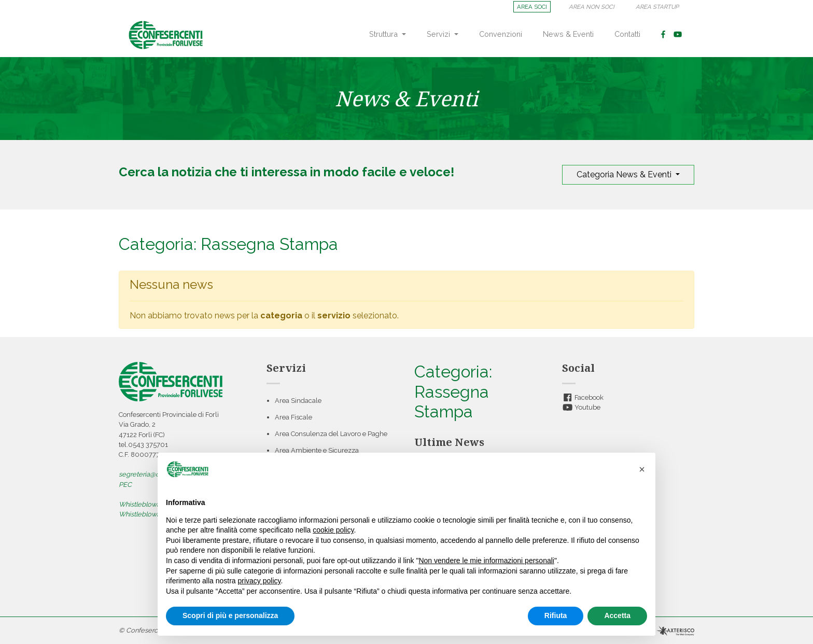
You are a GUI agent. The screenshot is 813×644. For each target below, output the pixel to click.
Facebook (583, 397)
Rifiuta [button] (556, 615)
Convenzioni (501, 34)
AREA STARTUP (657, 7)
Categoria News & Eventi (625, 174)
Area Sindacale (298, 401)
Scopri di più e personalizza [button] (230, 615)
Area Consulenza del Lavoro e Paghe (331, 434)
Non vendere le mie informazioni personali (486, 561)
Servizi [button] (439, 34)
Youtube (581, 407)
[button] (642, 469)
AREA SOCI (532, 7)
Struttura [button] (384, 34)
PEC (125, 485)
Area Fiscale (293, 417)
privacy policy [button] (260, 581)
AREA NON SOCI (592, 7)
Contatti (627, 34)
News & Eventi (568, 34)
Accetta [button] (617, 615)
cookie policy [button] (333, 530)
